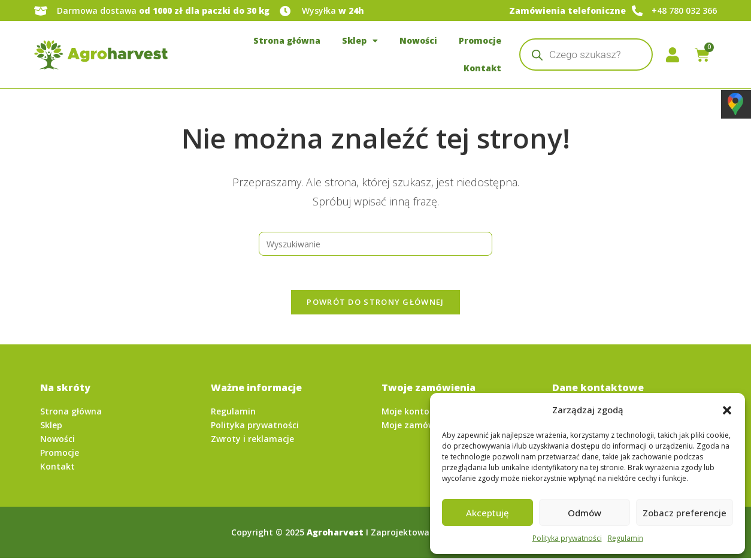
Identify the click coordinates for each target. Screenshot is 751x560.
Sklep (360, 41)
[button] (727, 410)
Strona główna (287, 40)
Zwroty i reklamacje (252, 441)
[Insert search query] (375, 244)
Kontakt (482, 68)
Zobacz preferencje (685, 513)
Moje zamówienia (418, 427)
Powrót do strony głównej (375, 304)
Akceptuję (487, 513)
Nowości (418, 40)
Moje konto (405, 414)
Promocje (480, 40)
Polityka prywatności (567, 538)
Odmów (585, 513)
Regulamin (626, 538)
